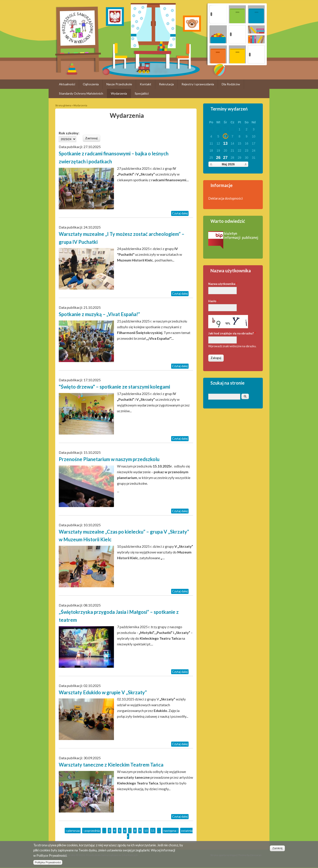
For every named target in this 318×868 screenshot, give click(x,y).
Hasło (213, 301)
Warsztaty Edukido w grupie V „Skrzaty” (103, 692)
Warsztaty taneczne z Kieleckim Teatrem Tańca (111, 765)
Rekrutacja (166, 84)
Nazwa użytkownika (223, 283)
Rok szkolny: (69, 133)
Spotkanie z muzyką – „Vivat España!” (99, 314)
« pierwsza (73, 831)
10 (146, 831)
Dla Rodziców (231, 84)
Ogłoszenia (91, 84)
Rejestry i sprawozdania (198, 84)
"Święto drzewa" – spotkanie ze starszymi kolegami (114, 387)
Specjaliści (142, 93)
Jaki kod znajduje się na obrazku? (232, 333)
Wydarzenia (119, 93)
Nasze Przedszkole (119, 84)
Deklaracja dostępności (225, 198)
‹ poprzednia (91, 831)
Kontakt (146, 84)
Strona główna (63, 105)
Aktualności (67, 84)
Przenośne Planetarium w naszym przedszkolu (109, 459)
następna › (171, 831)
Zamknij (277, 851)
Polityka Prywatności (48, 865)
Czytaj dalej (180, 213)
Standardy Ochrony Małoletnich (81, 93)
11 (153, 831)
